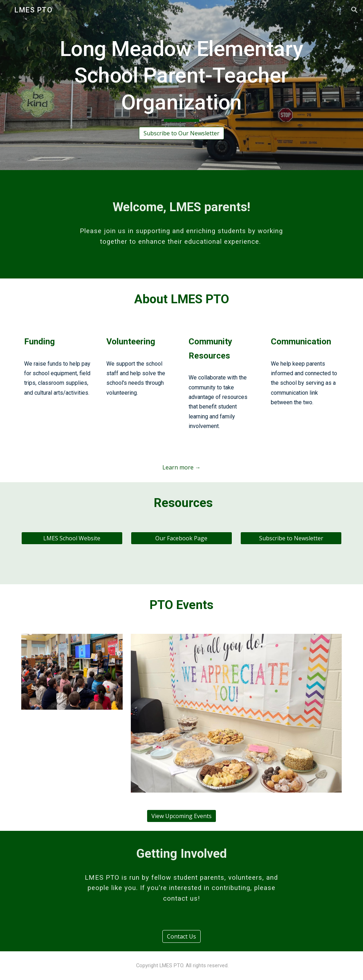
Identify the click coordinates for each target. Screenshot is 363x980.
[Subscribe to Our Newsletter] (181, 133)
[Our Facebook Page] (181, 538)
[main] (181, 79)
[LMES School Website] (72, 538)
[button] (354, 10)
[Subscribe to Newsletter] (291, 538)
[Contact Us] (181, 936)
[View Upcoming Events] (181, 816)
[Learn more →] (181, 467)
